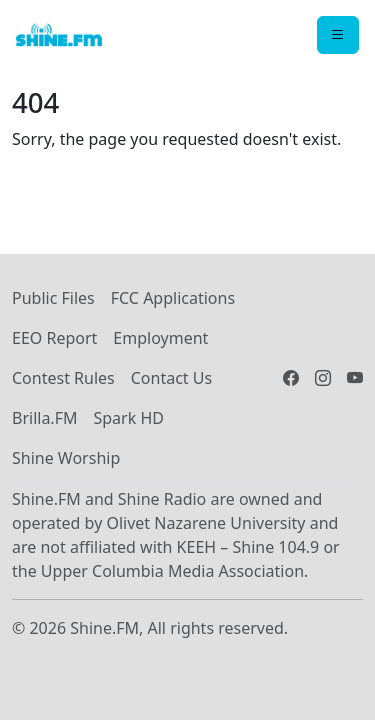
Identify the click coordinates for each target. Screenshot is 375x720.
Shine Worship (66, 458)
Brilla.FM (44, 418)
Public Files (53, 298)
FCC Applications (173, 298)
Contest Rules (63, 378)
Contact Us (171, 378)
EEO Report (54, 338)
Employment (160, 338)
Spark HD (128, 418)
